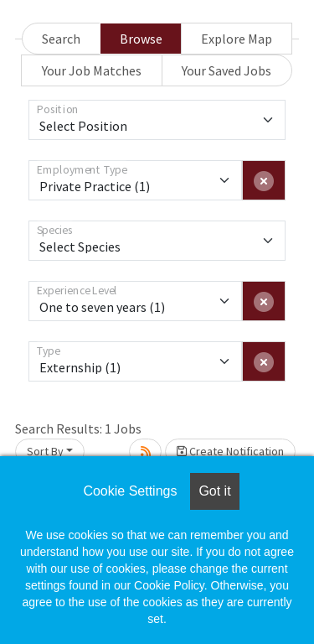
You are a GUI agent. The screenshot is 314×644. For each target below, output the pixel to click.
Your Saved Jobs (226, 70)
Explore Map (237, 39)
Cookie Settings (130, 491)
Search (61, 39)
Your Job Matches (92, 70)
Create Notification (230, 451)
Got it (214, 491)
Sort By (45, 451)
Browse (141, 39)
